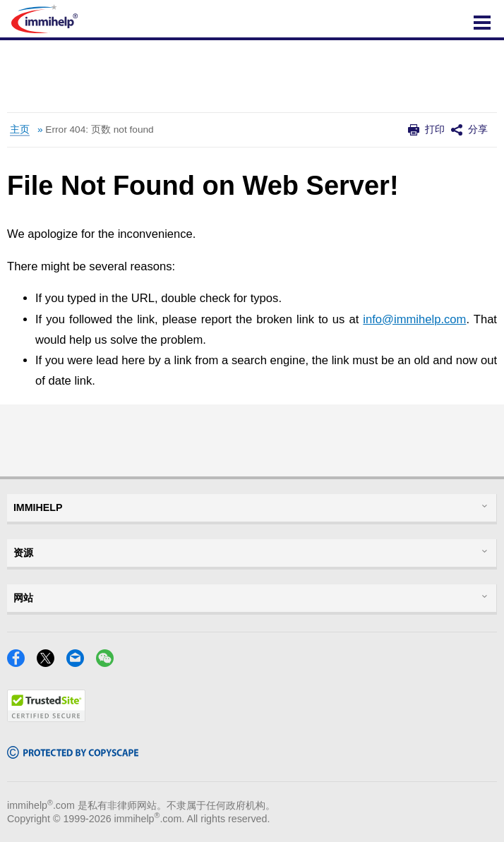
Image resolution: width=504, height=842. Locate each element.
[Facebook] (20, 662)
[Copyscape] (73, 754)
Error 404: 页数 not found (99, 130)
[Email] (79, 662)
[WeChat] (109, 662)
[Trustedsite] (46, 717)
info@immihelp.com (414, 319)
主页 (20, 130)
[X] (50, 662)
